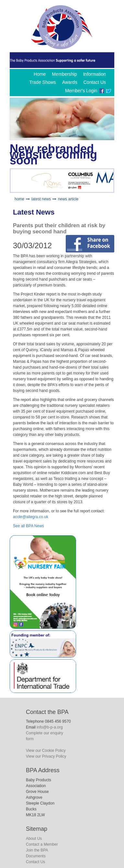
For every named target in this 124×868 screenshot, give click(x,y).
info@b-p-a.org (50, 727)
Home (40, 74)
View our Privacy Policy (46, 756)
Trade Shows (43, 82)
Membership (65, 74)
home (19, 199)
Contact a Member (42, 844)
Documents (36, 856)
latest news (41, 199)
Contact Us (95, 82)
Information (95, 74)
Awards (70, 82)
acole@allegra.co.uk (31, 517)
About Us (34, 839)
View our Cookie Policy (46, 751)
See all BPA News (28, 526)
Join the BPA (37, 850)
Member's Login (81, 91)
